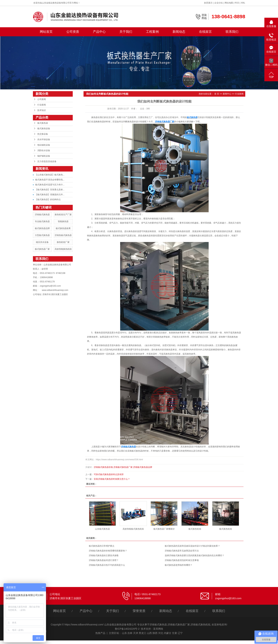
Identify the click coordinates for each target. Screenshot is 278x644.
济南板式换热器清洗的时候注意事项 (182, 560)
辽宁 (180, 633)
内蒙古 (168, 633)
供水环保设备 (44, 139)
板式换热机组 (195, 529)
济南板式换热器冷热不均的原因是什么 (107, 565)
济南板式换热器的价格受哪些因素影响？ (108, 551)
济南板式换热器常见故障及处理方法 (182, 551)
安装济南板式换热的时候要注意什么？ (112, 479)
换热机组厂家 (63, 242)
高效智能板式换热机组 (133, 529)
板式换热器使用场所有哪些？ (179, 565)
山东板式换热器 (102, 529)
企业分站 (219, 3)
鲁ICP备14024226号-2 (127, 629)
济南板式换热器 (42, 215)
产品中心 (99, 32)
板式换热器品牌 (42, 228)
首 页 (217, 94)
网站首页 (46, 32)
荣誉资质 (139, 611)
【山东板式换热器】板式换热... (50, 175)
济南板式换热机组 (200, 625)
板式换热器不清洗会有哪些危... (50, 180)
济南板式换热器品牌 (143, 467)
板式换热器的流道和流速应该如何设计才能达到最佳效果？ (192, 546)
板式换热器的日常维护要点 (102, 546)
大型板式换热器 (42, 235)
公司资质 (73, 32)
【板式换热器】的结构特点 (48, 200)
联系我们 (232, 32)
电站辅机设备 (44, 145)
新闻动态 (179, 32)
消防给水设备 (44, 150)
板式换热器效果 (63, 228)
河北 (161, 633)
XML (243, 3)
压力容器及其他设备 (47, 161)
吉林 (130, 633)
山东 (124, 633)
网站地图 (229, 3)
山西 (149, 633)
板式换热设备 (44, 129)
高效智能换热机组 (63, 249)
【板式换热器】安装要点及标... (50, 190)
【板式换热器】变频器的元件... (50, 195)
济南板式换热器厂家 (123, 467)
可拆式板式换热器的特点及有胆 (109, 474)
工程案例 (152, 32)
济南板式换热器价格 (103, 467)
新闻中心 (227, 94)
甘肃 (174, 633)
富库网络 (158, 629)
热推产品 (100, 633)
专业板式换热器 (42, 221)
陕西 (155, 633)
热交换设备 (43, 134)
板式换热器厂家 (42, 249)
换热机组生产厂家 (63, 215)
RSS (237, 3)
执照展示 (208, 3)
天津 (136, 633)
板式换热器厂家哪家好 (164, 529)
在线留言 (205, 32)
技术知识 (42, 110)
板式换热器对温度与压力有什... (50, 185)
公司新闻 (42, 99)
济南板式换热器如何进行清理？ (104, 560)
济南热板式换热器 (63, 235)
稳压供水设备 (42, 242)
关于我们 (126, 32)
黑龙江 (142, 633)
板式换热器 (43, 123)
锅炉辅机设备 (44, 156)
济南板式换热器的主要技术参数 (104, 555)
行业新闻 (42, 105)
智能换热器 (63, 221)
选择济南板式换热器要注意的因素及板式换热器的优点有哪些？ (194, 555)
